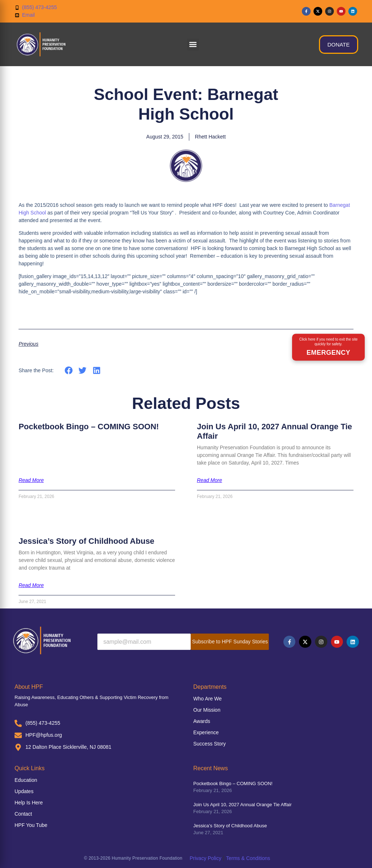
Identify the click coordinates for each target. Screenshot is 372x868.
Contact (23, 814)
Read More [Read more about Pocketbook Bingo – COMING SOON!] (31, 480)
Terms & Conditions (248, 858)
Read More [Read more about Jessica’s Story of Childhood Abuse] (31, 585)
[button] (193, 45)
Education (26, 780)
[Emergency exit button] (328, 347)
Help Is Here (29, 803)
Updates (24, 791)
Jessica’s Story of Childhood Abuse (86, 541)
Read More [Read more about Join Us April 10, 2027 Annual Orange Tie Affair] (209, 480)
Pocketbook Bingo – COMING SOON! (89, 427)
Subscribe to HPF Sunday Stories (230, 642)
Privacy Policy (205, 858)
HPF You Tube (31, 825)
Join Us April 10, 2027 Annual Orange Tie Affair (242, 805)
